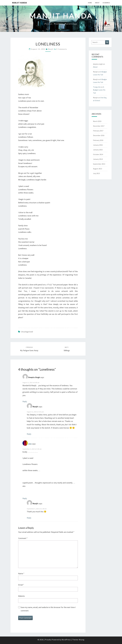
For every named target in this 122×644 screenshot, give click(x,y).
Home (90, 3)
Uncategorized (27, 332)
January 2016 (98, 145)
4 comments (62, 49)
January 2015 (98, 150)
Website (21, 596)
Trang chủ (97, 87)
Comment (23, 538)
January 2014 (98, 159)
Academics (106, 3)
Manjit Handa (19, 3)
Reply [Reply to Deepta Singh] (25, 401)
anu (30, 444)
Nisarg (82, 640)
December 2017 (99, 126)
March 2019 (97, 121)
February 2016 (98, 140)
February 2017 (98, 131)
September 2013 (99, 164)
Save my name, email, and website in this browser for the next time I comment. (48, 609)
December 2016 (99, 135)
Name (21, 574)
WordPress (66, 640)
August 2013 (98, 169)
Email (21, 585)
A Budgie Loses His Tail (99, 90)
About (97, 3)
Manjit (51, 49)
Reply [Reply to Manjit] (29, 434)
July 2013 (96, 173)
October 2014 (98, 154)
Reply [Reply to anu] (25, 498)
